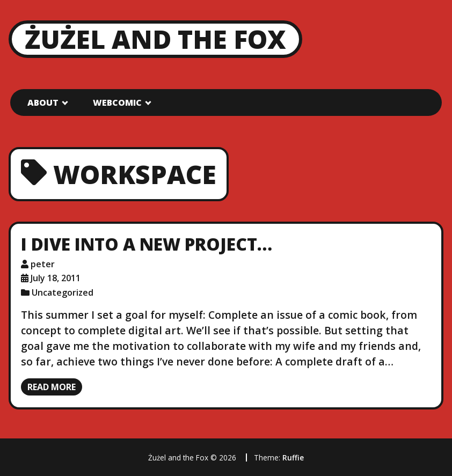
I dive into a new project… (147, 244)
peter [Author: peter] (43, 264)
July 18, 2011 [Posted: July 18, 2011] (56, 278)
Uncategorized (63, 292)
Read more (52, 387)
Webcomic (117, 102)
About (43, 102)
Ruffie (293, 457)
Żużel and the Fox (155, 39)
